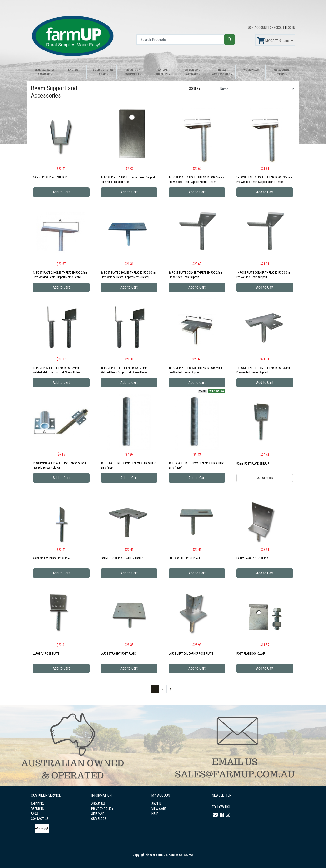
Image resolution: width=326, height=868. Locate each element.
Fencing (72, 70)
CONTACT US (40, 819)
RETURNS (37, 809)
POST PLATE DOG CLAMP (251, 654)
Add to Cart (61, 192)
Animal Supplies (162, 72)
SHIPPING (37, 804)
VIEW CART (159, 809)
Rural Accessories (221, 72)
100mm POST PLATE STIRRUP (50, 177)
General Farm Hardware (44, 72)
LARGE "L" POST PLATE (46, 654)
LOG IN (291, 28)
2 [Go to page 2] (163, 689)
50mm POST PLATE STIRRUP (253, 464)
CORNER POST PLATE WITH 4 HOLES (122, 558)
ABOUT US (98, 804)
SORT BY (195, 89)
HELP (155, 814)
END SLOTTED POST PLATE (185, 558)
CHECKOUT (277, 28)
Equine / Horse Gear (103, 72)
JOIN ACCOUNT (258, 28)
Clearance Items (282, 72)
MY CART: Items (274, 40)
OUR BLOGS (99, 819)
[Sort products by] (256, 89)
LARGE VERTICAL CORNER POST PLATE (191, 654)
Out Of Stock (265, 478)
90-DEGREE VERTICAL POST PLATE (53, 558)
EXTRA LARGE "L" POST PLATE (254, 558)
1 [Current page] (155, 689)
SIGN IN (156, 804)
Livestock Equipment (132, 72)
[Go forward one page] (171, 689)
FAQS (35, 814)
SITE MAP (98, 814)
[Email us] (215, 815)
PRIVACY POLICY (102, 809)
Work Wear (251, 70)
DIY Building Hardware (192, 72)
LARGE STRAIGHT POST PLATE (118, 654)
